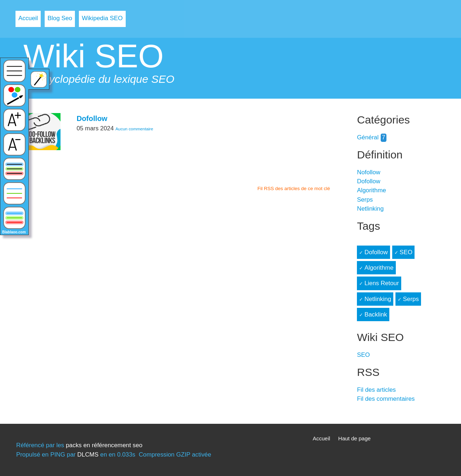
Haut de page (354, 438)
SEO (406, 252)
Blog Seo (60, 18)
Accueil (28, 18)
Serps (365, 200)
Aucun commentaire (134, 129)
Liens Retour (382, 283)
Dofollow (92, 118)
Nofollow (369, 172)
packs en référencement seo (104, 445)
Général (368, 137)
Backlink (376, 315)
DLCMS (88, 455)
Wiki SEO (94, 56)
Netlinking (370, 209)
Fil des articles (376, 390)
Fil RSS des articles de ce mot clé (294, 188)
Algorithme (372, 190)
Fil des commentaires (386, 399)
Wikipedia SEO (102, 18)
